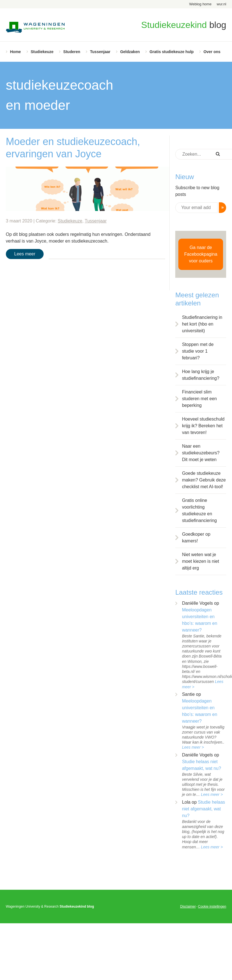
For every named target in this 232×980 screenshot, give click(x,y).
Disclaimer (188, 907)
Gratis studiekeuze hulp (172, 52)
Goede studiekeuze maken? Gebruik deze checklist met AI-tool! (204, 480)
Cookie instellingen (212, 907)
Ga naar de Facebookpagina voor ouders (201, 254)
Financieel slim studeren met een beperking (199, 399)
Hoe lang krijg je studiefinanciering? (201, 375)
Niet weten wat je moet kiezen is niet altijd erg (201, 561)
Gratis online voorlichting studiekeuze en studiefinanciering (199, 510)
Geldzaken (130, 52)
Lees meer (25, 254)
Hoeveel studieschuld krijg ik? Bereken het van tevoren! (203, 426)
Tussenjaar (100, 52)
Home (16, 52)
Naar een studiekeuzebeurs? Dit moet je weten (201, 453)
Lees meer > (193, 747)
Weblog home (200, 4)
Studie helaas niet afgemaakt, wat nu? (203, 809)
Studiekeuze (42, 52)
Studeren (72, 52)
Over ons (212, 52)
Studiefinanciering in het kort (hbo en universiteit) (202, 324)
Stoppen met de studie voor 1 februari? (198, 351)
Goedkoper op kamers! (196, 538)
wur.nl (221, 4)
